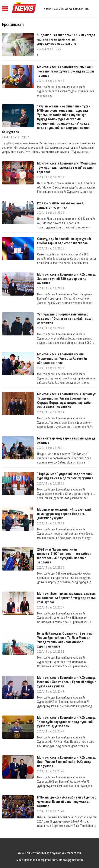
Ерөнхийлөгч (13, 24)
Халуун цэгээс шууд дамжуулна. (66, 8)
